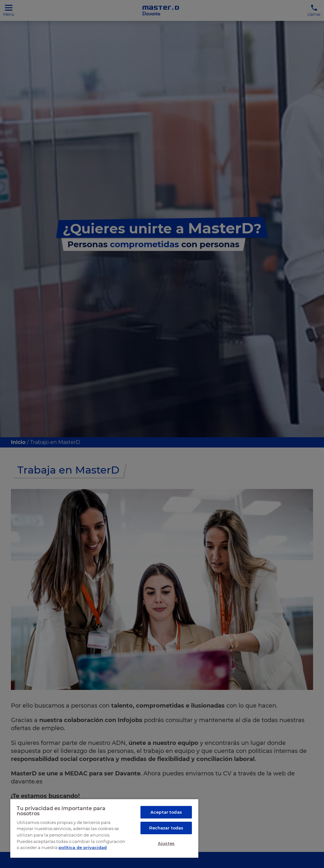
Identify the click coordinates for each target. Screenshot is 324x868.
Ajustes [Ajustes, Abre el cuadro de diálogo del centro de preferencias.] (166, 843)
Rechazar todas (166, 828)
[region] (104, 828)
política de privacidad (83, 847)
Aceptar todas (166, 812)
